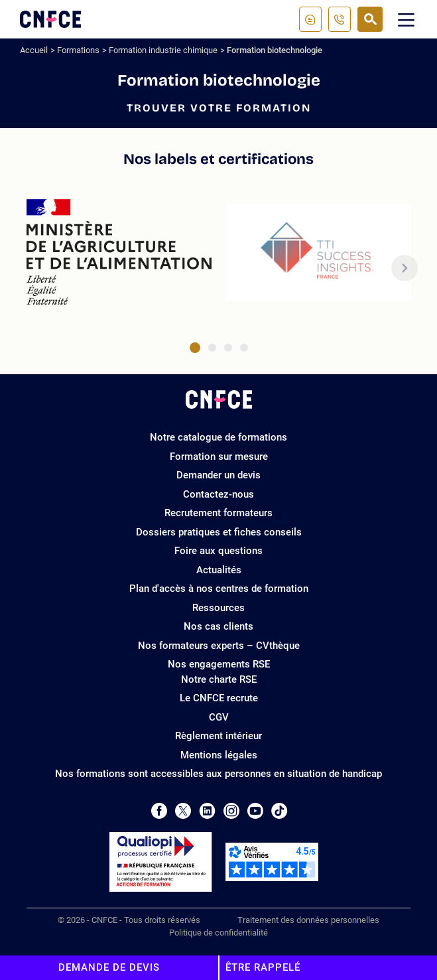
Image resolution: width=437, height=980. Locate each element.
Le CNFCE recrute (219, 698)
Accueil (34, 50)
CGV (219, 717)
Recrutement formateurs (218, 513)
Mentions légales (219, 755)
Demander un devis (218, 475)
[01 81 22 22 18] (340, 19)
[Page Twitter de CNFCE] (183, 811)
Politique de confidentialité (218, 933)
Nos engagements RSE (219, 664)
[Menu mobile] (407, 20)
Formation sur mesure (219, 456)
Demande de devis (109, 967)
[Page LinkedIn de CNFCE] (207, 811)
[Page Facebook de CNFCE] (159, 811)
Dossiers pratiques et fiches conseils (219, 532)
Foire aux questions (218, 551)
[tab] (195, 348)
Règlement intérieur (218, 736)
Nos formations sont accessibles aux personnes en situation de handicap (218, 774)
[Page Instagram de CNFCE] (231, 811)
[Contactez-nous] (310, 19)
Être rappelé (263, 967)
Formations (78, 50)
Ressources (218, 608)
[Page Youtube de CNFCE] (255, 811)
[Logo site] (50, 19)
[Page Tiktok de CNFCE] (279, 811)
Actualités (219, 570)
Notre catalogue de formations (218, 437)
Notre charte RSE (219, 679)
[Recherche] (370, 19)
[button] (405, 268)
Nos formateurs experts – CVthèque (219, 646)
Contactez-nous (218, 494)
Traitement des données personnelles (308, 920)
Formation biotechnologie (275, 50)
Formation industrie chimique (163, 50)
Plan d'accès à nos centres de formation (219, 589)
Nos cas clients (218, 626)
